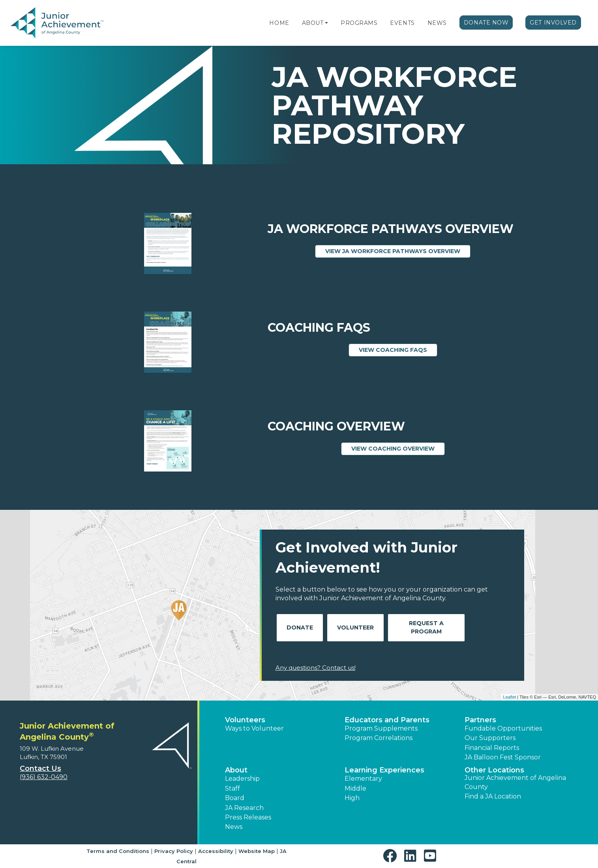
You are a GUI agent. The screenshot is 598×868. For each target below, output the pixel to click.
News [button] (234, 827)
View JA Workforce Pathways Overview (398, 251)
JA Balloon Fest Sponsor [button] (503, 757)
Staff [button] (232, 788)
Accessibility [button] (216, 851)
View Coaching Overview (398, 448)
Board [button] (235, 798)
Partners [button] (480, 720)
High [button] (352, 798)
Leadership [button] (242, 779)
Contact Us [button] (40, 768)
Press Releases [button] (248, 817)
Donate (300, 628)
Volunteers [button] (245, 720)
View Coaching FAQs (398, 349)
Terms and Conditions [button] (118, 851)
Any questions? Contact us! (316, 668)
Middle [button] (355, 788)
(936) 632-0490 (44, 777)
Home (279, 23)
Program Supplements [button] (381, 728)
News (437, 23)
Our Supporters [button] (490, 738)
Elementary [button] (363, 779)
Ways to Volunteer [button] (254, 728)
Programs (359, 23)
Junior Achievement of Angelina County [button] (515, 782)
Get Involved (553, 23)
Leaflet (509, 697)
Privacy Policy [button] (174, 851)
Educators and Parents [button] (387, 720)
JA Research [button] (244, 808)
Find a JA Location (493, 796)
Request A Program (426, 627)
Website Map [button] (257, 851)
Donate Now (486, 23)
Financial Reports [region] (492, 748)
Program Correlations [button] (379, 738)
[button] (326, 23)
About (313, 23)
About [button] (236, 770)
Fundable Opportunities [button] (503, 728)
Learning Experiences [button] (384, 770)
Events (402, 23)
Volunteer (355, 628)
